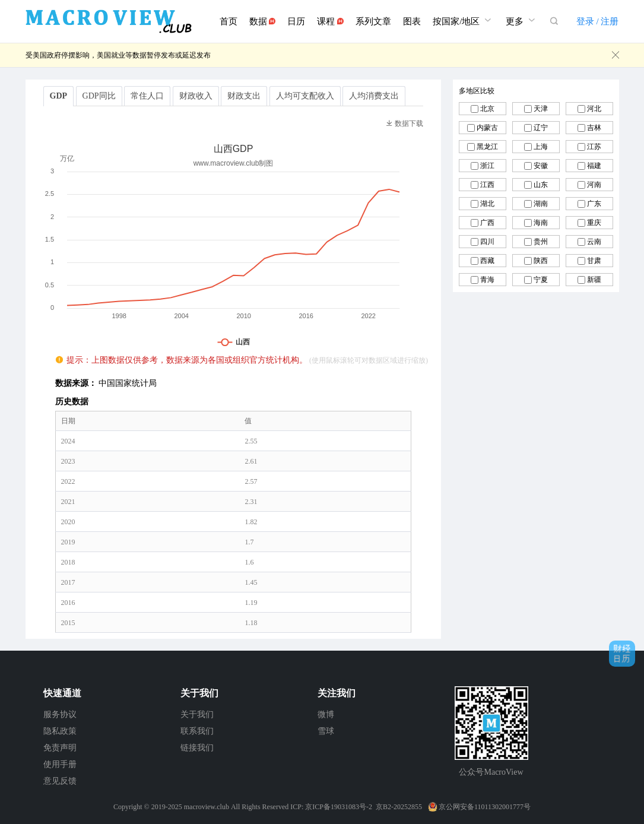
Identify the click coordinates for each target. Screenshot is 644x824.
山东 (541, 185)
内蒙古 (487, 128)
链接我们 (197, 748)
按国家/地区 (463, 20)
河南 (594, 185)
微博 (326, 714)
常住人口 (147, 96)
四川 (487, 242)
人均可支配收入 (305, 96)
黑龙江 (487, 147)
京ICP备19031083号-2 (339, 807)
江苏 (594, 147)
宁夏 (541, 280)
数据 (263, 21)
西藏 (487, 261)
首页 (229, 21)
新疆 (594, 280)
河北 (594, 109)
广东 (594, 204)
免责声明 (60, 748)
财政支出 (244, 96)
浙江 (487, 166)
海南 (541, 223)
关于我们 (197, 714)
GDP (59, 96)
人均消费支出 (374, 96)
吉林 (594, 128)
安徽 (541, 166)
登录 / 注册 (598, 21)
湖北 (487, 204)
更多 (522, 20)
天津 (541, 109)
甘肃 (594, 261)
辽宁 (541, 128)
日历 (296, 21)
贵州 (541, 242)
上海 (541, 147)
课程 (330, 21)
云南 (594, 242)
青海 (487, 280)
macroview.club (207, 807)
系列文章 (373, 21)
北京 (487, 109)
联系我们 (197, 731)
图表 (412, 21)
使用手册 (60, 764)
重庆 (594, 223)
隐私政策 (60, 731)
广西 (487, 223)
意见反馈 (60, 781)
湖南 (541, 204)
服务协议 (60, 714)
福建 (594, 166)
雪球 (326, 731)
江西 (487, 185)
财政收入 (196, 96)
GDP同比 (99, 96)
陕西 (541, 261)
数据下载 (405, 123)
